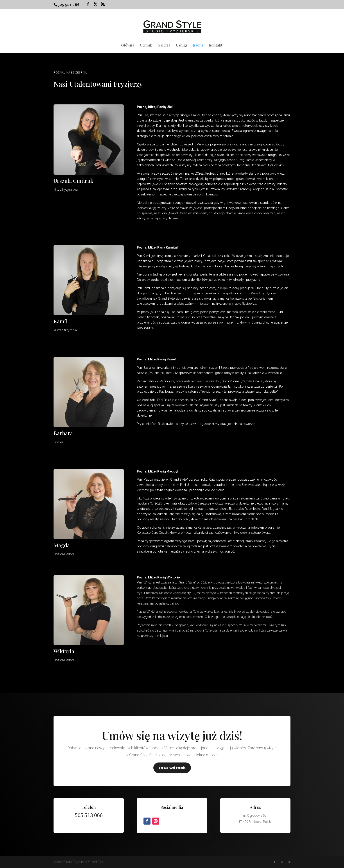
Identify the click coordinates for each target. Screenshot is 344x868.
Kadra (198, 45)
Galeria (164, 45)
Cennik (146, 45)
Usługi (181, 45)
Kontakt (216, 45)
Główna (128, 45)
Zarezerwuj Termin (172, 768)
